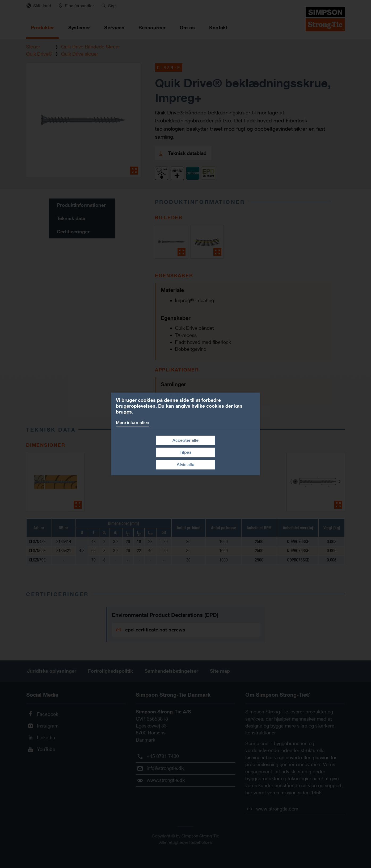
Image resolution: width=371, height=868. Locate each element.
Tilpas (186, 452)
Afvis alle (186, 464)
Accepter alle (186, 440)
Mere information (132, 422)
